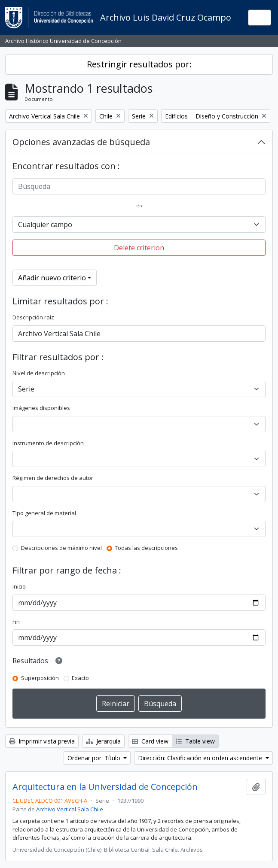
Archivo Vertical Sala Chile (70, 809)
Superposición (40, 678)
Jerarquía (103, 741)
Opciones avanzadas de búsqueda (81, 142)
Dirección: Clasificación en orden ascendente (201, 758)
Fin (16, 622)
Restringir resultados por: (139, 64)
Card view (150, 741)
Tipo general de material (44, 513)
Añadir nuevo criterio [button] (52, 278)
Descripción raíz (33, 317)
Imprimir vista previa (42, 741)
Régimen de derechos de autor (53, 478)
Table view (195, 741)
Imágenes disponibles (41, 408)
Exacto (80, 678)
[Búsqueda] (139, 186)
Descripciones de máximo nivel (61, 548)
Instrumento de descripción (48, 443)
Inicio (19, 586)
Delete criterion (139, 248)
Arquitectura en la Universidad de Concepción (105, 787)
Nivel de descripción (39, 373)
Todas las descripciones (146, 548)
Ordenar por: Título (95, 758)
